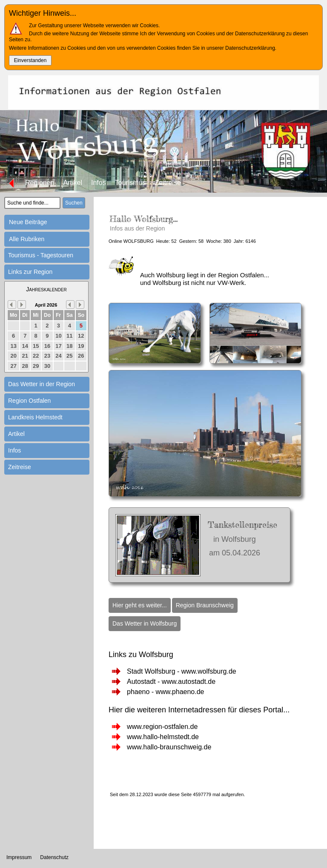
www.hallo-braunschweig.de (169, 747)
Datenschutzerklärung (250, 48)
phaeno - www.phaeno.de (165, 692)
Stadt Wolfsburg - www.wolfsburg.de (182, 671)
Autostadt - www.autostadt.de (171, 682)
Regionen (40, 183)
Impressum (19, 857)
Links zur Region (30, 272)
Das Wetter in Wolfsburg (145, 623)
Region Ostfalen (29, 401)
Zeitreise (168, 183)
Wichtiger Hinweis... (43, 13)
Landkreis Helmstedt (35, 417)
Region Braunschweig (205, 605)
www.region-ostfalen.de (162, 727)
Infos (99, 183)
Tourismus (131, 183)
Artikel (73, 183)
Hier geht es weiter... (140, 605)
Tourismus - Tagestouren (41, 255)
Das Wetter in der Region (42, 384)
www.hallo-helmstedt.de (163, 737)
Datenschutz (54, 857)
